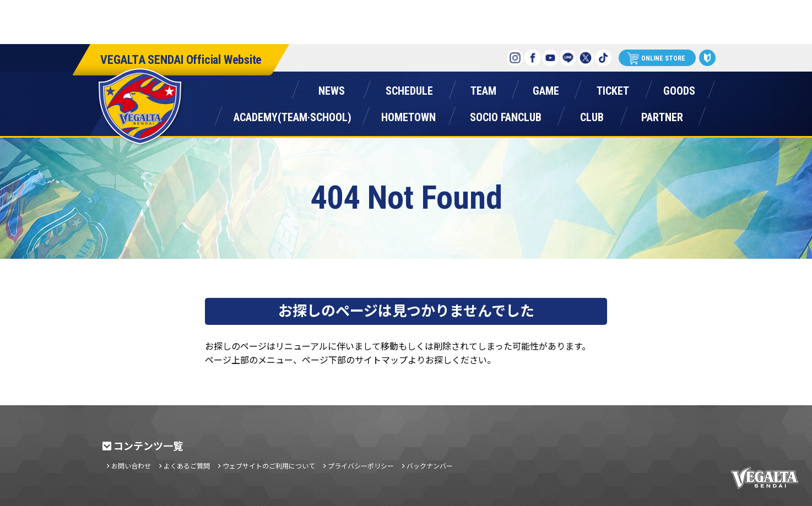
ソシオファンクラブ (506, 115)
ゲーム (546, 88)
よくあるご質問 (187, 466)
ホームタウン (408, 115)
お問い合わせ (131, 466)
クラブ (592, 115)
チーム (483, 88)
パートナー (662, 115)
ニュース (331, 88)
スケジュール (409, 88)
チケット (613, 88)
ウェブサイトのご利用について (269, 466)
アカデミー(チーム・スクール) (292, 115)
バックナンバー (430, 466)
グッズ (679, 88)
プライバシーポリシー (361, 466)
